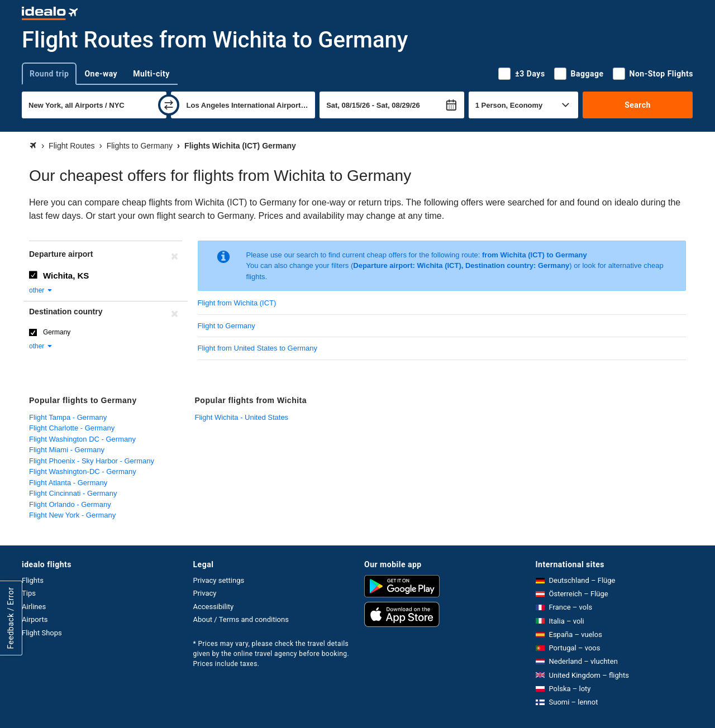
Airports (35, 619)
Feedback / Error (11, 618)
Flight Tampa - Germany (68, 417)
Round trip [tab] (49, 74)
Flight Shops (42, 633)
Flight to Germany (227, 326)
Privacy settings (219, 580)
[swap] (169, 105)
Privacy (205, 593)
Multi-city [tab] (151, 74)
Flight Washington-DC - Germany (83, 471)
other (41, 290)
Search (638, 105)
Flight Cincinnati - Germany (73, 493)
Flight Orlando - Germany (70, 504)
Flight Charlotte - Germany (72, 428)
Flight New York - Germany (72, 515)
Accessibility (214, 607)
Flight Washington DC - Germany (82, 439)
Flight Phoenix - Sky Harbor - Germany (92, 461)
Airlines (34, 607)
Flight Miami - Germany (67, 450)
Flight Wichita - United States (242, 417)
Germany (57, 332)
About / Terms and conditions (241, 619)
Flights (33, 580)
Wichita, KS (66, 276)
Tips (29, 593)
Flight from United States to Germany (258, 348)
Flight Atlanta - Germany (68, 483)
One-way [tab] (101, 74)
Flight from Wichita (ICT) (237, 303)
